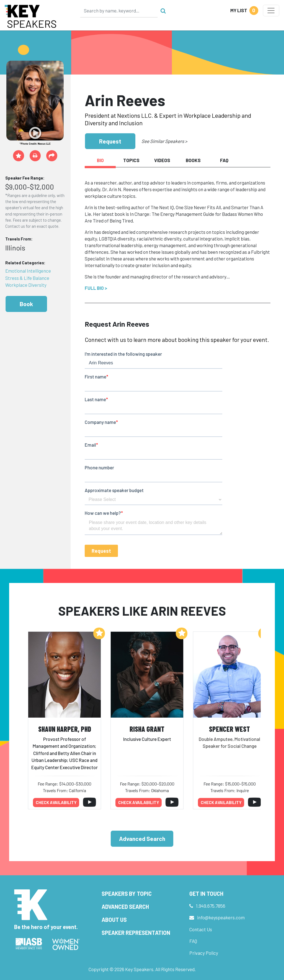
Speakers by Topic (127, 894)
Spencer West (229, 729)
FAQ (193, 941)
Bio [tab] (100, 160)
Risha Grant (147, 729)
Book (26, 304)
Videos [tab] (162, 160)
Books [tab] (193, 160)
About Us (114, 920)
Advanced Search (142, 839)
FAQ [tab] (224, 160)
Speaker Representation (136, 933)
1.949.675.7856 (211, 906)
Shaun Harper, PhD (65, 729)
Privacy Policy (204, 953)
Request (110, 141)
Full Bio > (96, 288)
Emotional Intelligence (28, 271)
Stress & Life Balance (27, 278)
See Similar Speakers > (164, 141)
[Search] (119, 11)
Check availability (56, 802)
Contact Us (201, 929)
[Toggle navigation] (271, 11)
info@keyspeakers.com (221, 917)
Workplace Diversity (26, 285)
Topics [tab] (131, 160)
